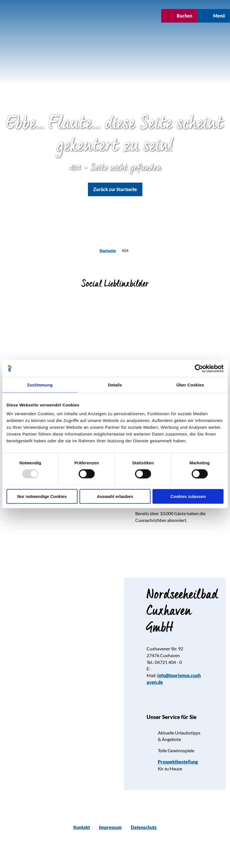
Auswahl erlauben (115, 496)
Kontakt (82, 827)
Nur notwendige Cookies (42, 496)
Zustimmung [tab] (40, 385)
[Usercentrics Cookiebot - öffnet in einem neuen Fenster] (199, 368)
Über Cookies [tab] (190, 385)
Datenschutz (144, 827)
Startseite (108, 251)
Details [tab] (115, 385)
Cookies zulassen (188, 496)
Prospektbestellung (178, 762)
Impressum (110, 827)
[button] (98, 16)
